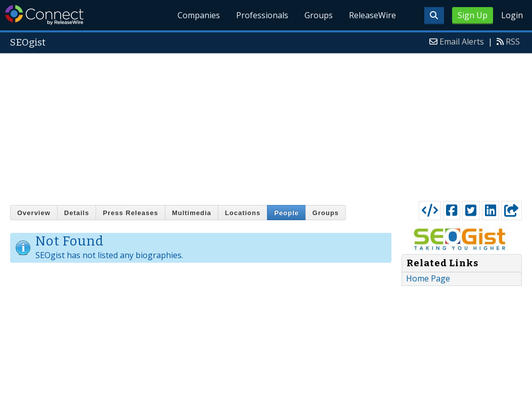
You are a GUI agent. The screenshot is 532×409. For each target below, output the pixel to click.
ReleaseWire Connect (44, 15)
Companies (199, 15)
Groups (319, 15)
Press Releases (130, 213)
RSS (513, 42)
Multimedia (192, 213)
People (286, 213)
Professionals (262, 15)
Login (512, 15)
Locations (243, 213)
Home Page (428, 278)
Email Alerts (462, 42)
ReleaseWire (372, 15)
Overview (34, 213)
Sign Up (473, 15)
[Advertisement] (266, 125)
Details (77, 213)
